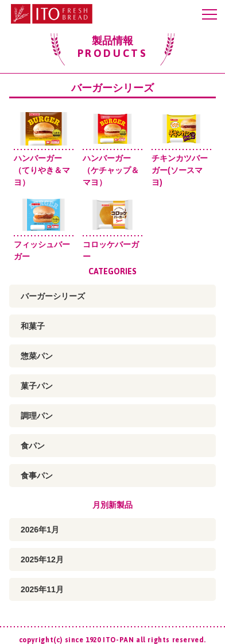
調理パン (37, 416)
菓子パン (37, 386)
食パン (33, 446)
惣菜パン (37, 356)
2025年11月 (42, 589)
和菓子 (33, 326)
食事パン (37, 476)
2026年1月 (40, 530)
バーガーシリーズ (53, 296)
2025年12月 (42, 559)
